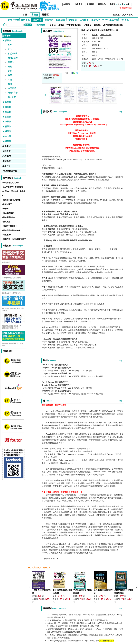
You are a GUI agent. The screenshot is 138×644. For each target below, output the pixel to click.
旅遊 (10, 67)
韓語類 (8, 107)
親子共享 (96, 20)
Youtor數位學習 (110, 20)
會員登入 (67, 4)
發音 (10, 71)
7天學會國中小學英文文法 (13, 187)
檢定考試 (49, 20)
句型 (10, 75)
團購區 (45, 15)
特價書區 (26, 20)
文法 (10, 49)
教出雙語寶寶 (8, 213)
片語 (10, 80)
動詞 (10, 84)
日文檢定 (87, 25)
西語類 (8, 117)
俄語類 (8, 141)
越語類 (8, 131)
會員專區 (90, 4)
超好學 (97, 25)
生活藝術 (84, 20)
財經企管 (61, 20)
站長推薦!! (7, 235)
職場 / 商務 (13, 93)
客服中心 (102, 4)
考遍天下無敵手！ (10, 226)
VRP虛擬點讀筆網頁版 (113, 25)
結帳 (128, 4)
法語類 (8, 112)
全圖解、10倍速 (57, 25)
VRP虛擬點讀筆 (74, 25)
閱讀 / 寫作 (13, 58)
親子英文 (12, 97)
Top (121, 112)
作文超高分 (6, 262)
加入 (124, 15)
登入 (131, 15)
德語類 (8, 126)
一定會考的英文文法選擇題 (12, 278)
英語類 (8, 41)
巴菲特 (6, 209)
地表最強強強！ (9, 217)
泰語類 (8, 122)
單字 (10, 45)
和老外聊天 (8, 204)
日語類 (8, 102)
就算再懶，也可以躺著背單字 (14, 239)
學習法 (11, 62)
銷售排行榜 (14, 20)
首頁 (25, 15)
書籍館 (35, 15)
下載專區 (124, 20)
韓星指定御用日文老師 (12, 200)
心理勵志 (72, 20)
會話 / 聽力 (13, 54)
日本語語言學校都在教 (12, 230)
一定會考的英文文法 (11, 183)
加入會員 (79, 4)
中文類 (8, 136)
